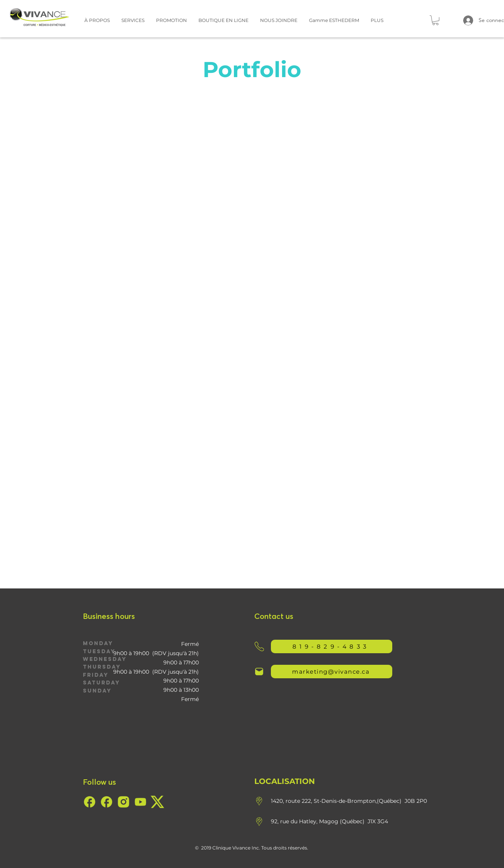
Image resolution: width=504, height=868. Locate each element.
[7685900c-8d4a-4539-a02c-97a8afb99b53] (90, 802)
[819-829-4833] (332, 646)
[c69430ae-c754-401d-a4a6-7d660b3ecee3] (140, 802)
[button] (97, 20)
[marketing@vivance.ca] (332, 672)
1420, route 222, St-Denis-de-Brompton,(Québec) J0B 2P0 (349, 801)
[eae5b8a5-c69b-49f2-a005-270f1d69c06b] (123, 802)
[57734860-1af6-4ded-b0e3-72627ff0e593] (157, 802)
